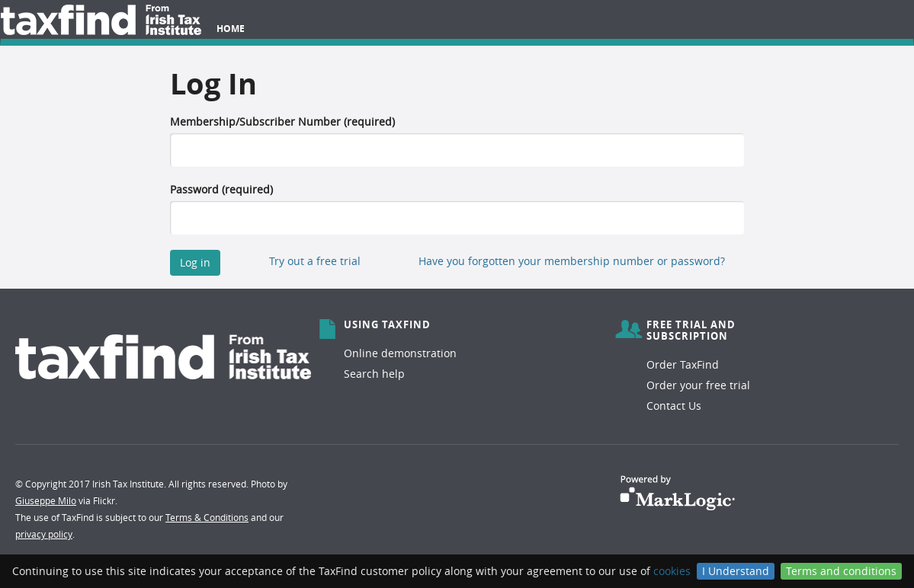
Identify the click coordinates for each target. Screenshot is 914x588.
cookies (672, 571)
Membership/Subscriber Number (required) (282, 121)
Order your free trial (698, 385)
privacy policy (44, 534)
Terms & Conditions (207, 517)
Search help (374, 374)
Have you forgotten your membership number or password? (572, 261)
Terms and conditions (841, 571)
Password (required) (221, 189)
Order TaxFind (683, 364)
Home (231, 29)
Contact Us (674, 406)
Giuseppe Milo (46, 500)
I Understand (736, 571)
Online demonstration (400, 353)
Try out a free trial (315, 261)
